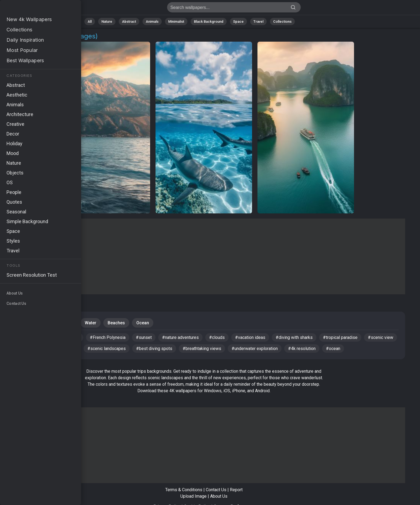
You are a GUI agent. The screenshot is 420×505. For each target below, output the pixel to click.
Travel (258, 22)
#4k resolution (302, 349)
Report (236, 490)
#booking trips (27, 337)
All (90, 22)
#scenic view (381, 337)
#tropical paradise (340, 337)
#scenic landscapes (107, 349)
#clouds (217, 337)
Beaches (116, 323)
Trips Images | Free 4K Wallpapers (32, 9)
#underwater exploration (255, 349)
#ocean (333, 349)
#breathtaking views (202, 349)
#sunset (144, 337)
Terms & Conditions (184, 490)
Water (90, 323)
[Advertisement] (204, 256)
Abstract (129, 22)
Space (238, 22)
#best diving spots (154, 349)
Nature (107, 22)
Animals (152, 22)
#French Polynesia (108, 337)
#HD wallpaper (65, 337)
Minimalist (176, 22)
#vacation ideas (250, 337)
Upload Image (194, 496)
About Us (219, 496)
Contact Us (216, 490)
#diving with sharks (294, 337)
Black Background (209, 22)
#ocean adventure (30, 349)
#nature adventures (180, 337)
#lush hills (67, 349)
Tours (67, 323)
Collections (282, 22)
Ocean (143, 323)
